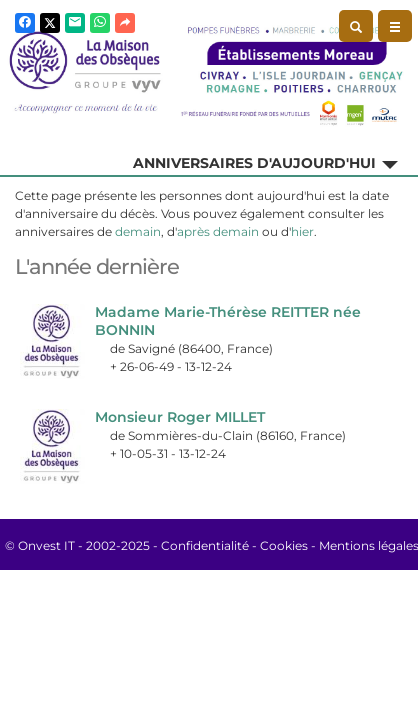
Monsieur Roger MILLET (180, 417)
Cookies (284, 545)
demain (138, 231)
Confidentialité (205, 545)
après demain (218, 231)
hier (302, 231)
